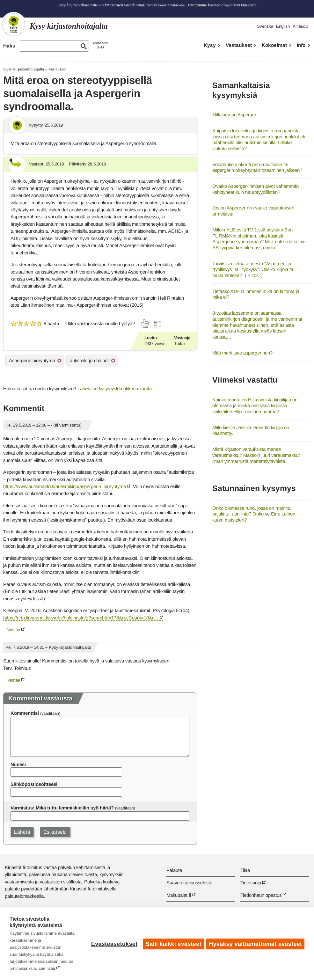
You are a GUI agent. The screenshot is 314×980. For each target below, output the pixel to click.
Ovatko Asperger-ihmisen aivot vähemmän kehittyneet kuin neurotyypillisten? (256, 189)
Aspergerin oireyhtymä (32, 360)
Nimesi (18, 764)
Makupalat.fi (179, 895)
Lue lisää (47, 968)
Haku (9, 46)
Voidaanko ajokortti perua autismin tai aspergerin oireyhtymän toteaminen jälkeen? (257, 167)
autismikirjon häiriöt (89, 360)
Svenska (265, 26)
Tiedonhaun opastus (261, 895)
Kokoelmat (274, 45)
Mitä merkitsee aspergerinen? (242, 353)
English (283, 26)
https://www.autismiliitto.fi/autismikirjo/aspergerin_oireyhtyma (65, 486)
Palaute (174, 870)
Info (301, 45)
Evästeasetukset (114, 944)
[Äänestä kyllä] (145, 324)
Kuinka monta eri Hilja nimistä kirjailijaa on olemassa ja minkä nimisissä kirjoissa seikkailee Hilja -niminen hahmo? (255, 406)
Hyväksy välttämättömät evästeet (255, 944)
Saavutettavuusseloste (189, 883)
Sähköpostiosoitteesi (34, 784)
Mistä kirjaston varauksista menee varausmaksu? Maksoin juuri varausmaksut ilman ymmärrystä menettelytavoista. (256, 455)
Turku (179, 344)
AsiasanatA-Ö (100, 45)
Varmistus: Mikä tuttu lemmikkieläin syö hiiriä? (62, 808)
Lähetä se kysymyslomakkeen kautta (115, 388)
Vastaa (14, 630)
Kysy (210, 45)
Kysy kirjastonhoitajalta (24, 69)
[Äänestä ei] (157, 325)
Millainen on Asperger (234, 115)
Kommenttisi (25, 713)
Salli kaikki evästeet (173, 944)
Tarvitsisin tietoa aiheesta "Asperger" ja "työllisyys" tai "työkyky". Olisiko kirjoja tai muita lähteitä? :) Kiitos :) (253, 269)
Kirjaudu (300, 26)
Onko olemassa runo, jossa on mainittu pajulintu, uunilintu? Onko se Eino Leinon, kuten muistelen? (254, 514)
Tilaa (245, 870)
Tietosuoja (251, 883)
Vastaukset (239, 45)
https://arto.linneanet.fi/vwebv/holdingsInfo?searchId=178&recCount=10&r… (81, 618)
